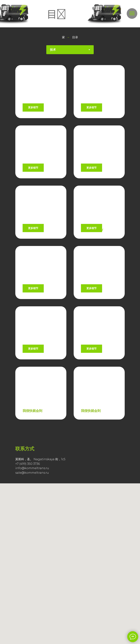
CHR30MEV (32, 259)
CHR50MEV (32, 334)
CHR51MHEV (92, 334)
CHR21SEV (31, 109)
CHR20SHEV (92, 184)
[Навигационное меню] (132, 13)
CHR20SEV (32, 184)
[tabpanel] (70, 283)
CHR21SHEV (91, 109)
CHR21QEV (32, 409)
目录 (75, 37)
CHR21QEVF (91, 409)
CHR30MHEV (92, 259)
